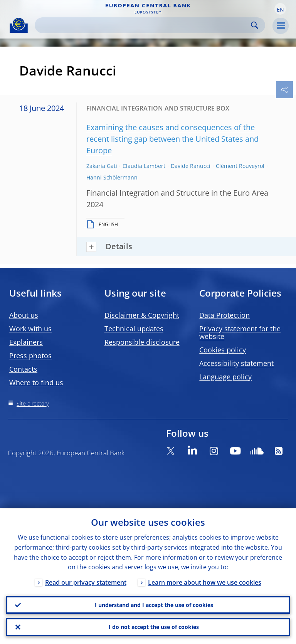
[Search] (144, 25)
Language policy (225, 377)
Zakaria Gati (102, 166)
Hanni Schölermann (112, 177)
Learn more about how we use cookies (205, 582)
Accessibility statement (236, 363)
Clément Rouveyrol (240, 166)
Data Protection (225, 315)
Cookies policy (223, 350)
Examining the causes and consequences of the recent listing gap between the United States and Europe (172, 139)
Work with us (30, 329)
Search (255, 25)
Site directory (33, 403)
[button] (280, 9)
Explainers (26, 342)
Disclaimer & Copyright (142, 315)
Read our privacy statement (86, 582)
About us (24, 315)
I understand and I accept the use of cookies (154, 605)
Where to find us (36, 382)
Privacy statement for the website (240, 332)
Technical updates (134, 329)
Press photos (30, 356)
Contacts (23, 369)
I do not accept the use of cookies (154, 627)
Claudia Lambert (144, 166)
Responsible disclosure (142, 342)
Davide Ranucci (191, 166)
